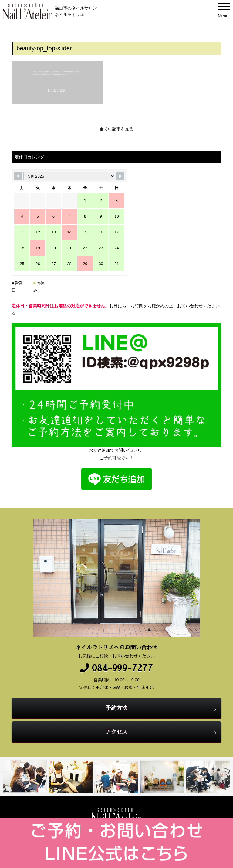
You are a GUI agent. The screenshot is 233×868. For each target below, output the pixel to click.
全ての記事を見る (116, 129)
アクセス (116, 732)
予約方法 (116, 708)
